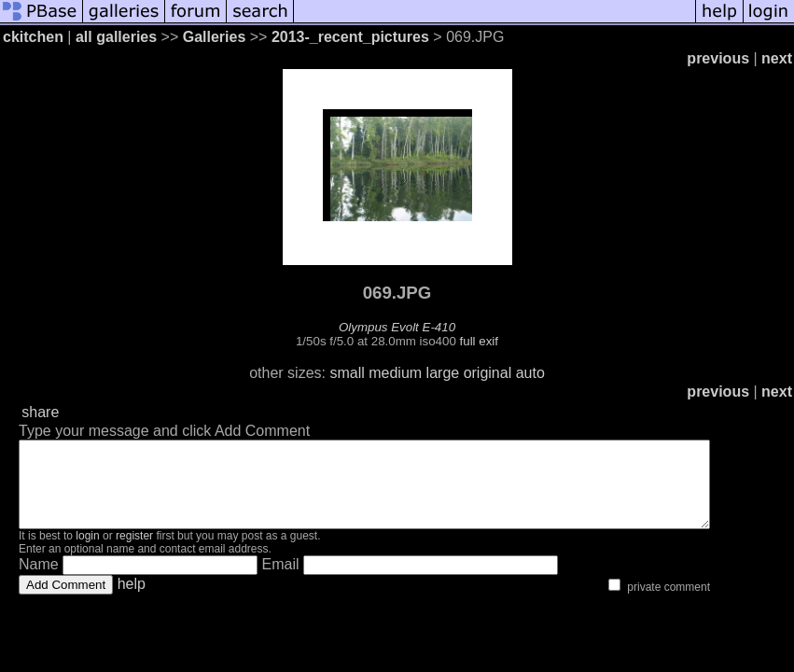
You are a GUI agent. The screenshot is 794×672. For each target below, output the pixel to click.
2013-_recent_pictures (350, 37)
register (134, 553)
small (347, 373)
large (443, 373)
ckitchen (33, 37)
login (87, 553)
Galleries (215, 37)
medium (395, 373)
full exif (479, 341)
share (40, 412)
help (132, 601)
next (777, 58)
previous (718, 58)
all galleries (116, 37)
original (488, 373)
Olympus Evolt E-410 (397, 327)
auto (530, 373)
